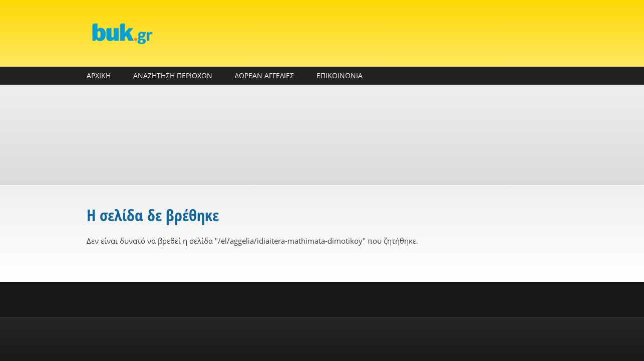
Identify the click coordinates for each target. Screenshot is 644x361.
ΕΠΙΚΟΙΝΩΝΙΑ (340, 75)
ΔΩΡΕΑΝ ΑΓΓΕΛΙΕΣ (264, 75)
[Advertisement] (322, 135)
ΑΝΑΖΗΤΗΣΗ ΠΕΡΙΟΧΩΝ (173, 75)
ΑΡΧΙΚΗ (99, 75)
